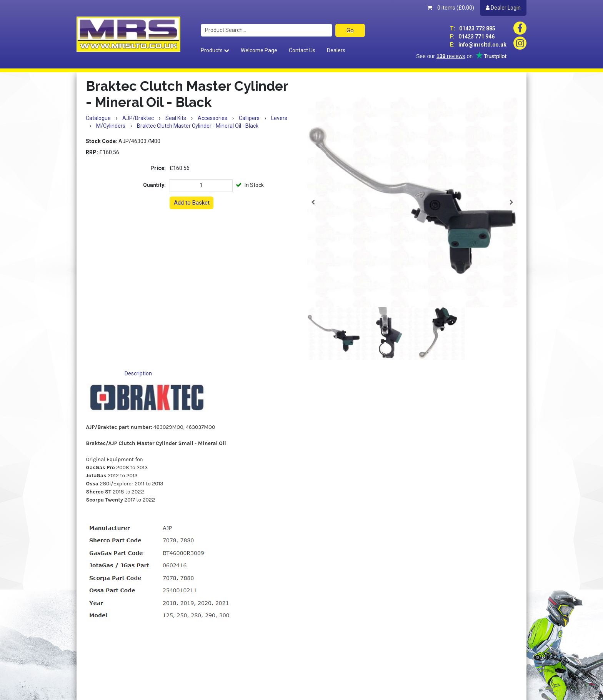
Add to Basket (192, 203)
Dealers (336, 50)
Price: (158, 168)
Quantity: (154, 185)
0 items (451, 8)
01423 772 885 (473, 28)
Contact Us (302, 50)
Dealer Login (503, 8)
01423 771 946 (472, 37)
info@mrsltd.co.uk (478, 45)
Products (215, 50)
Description (138, 373)
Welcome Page (259, 50)
